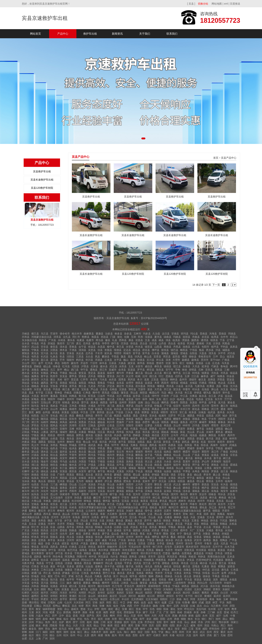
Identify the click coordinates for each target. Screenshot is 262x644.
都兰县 (35, 334)
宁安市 (125, 498)
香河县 (219, 530)
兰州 (45, 635)
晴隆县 (101, 376)
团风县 (54, 425)
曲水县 (121, 573)
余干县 (149, 455)
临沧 (116, 606)
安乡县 (153, 416)
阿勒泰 (234, 599)
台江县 (186, 373)
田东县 (225, 576)
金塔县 (96, 343)
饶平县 (113, 402)
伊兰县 (146, 504)
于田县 (78, 553)
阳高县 (45, 530)
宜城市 (205, 425)
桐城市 (134, 478)
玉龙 (131, 366)
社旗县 (99, 435)
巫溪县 (65, 589)
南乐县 (70, 439)
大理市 (176, 360)
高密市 (111, 452)
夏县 (88, 524)
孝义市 (124, 517)
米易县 (26, 399)
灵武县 (137, 563)
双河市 (147, 547)
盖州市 (123, 514)
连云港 (86, 629)
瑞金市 (45, 461)
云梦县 (149, 425)
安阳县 (51, 442)
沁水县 (108, 527)
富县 (62, 353)
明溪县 (158, 471)
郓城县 (73, 445)
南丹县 (108, 576)
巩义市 (35, 445)
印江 (161, 376)
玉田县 (142, 543)
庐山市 (205, 461)
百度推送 (235, 4)
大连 (188, 635)
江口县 (195, 376)
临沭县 (73, 448)
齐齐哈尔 (150, 622)
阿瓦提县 (103, 557)
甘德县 (175, 334)
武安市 (198, 540)
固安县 (26, 534)
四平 (55, 616)
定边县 (127, 350)
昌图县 (38, 514)
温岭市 (26, 484)
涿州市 (139, 537)
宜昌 (101, 629)
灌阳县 (224, 580)
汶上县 (54, 452)
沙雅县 (142, 557)
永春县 (54, 471)
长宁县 (39, 393)
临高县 (181, 399)
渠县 (150, 389)
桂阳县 (35, 416)
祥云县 (160, 360)
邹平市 (115, 445)
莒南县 (92, 448)
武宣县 (232, 573)
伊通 (24, 511)
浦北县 (89, 580)
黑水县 (170, 386)
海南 (219, 599)
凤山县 (89, 576)
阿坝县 (151, 386)
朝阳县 (216, 511)
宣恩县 (82, 422)
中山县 (142, 517)
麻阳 (38, 412)
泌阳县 (219, 429)
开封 (119, 616)
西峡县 (137, 435)
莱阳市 (205, 452)
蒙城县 (118, 475)
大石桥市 (112, 514)
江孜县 (85, 573)
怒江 (116, 602)
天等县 (168, 573)
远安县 (106, 429)
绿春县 (57, 366)
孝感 (45, 625)
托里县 (150, 550)
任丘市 (54, 534)
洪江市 (215, 409)
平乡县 (113, 540)
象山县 (177, 488)
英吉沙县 (27, 557)
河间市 (35, 534)
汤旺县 (57, 501)
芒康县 (78, 570)
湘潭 (173, 622)
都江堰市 (100, 399)
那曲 (179, 599)
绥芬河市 (146, 498)
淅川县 (108, 435)
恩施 (175, 616)
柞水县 (139, 347)
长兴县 (224, 484)
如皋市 (234, 491)
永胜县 (123, 366)
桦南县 (223, 498)
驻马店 (63, 629)
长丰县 (137, 481)
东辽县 (213, 507)
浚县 (225, 439)
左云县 (207, 527)
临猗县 (150, 524)
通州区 (73, 599)
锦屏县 (205, 373)
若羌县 (26, 560)
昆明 (230, 635)
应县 (53, 527)
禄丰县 (103, 363)
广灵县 (26, 530)
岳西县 (144, 478)
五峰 (72, 429)
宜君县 (157, 357)
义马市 (174, 435)
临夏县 (81, 340)
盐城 (73, 632)
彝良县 (158, 366)
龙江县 (63, 504)
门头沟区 (93, 599)
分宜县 (196, 461)
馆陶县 (224, 540)
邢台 (48, 629)
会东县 (120, 383)
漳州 (52, 632)
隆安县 (144, 583)
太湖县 (172, 478)
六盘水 (39, 616)
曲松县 (168, 566)
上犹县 (158, 461)
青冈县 (26, 498)
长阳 (79, 429)
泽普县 (228, 553)
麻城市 (203, 422)
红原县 (130, 386)
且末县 (231, 557)
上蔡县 (45, 432)
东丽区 (226, 589)
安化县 (54, 416)
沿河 (145, 376)
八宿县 (97, 570)
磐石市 (42, 511)
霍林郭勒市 (154, 586)
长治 (197, 619)
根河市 (92, 586)
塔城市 (178, 550)
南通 (100, 635)
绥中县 (149, 511)
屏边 (57, 363)
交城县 (201, 517)
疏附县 (38, 557)
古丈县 (127, 409)
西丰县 (47, 514)
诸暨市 (196, 484)
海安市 (224, 491)
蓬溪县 (54, 396)
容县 (43, 399)
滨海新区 (168, 589)
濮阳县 (45, 439)
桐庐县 (205, 488)
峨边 (171, 393)
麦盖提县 (199, 553)
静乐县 (214, 520)
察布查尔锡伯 (39, 550)
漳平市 (26, 468)
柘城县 (26, 435)
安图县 (156, 504)
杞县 (203, 442)
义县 (150, 514)
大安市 (231, 504)
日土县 (194, 563)
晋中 (166, 622)
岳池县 (205, 389)
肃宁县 (106, 534)
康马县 (225, 570)
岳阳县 (210, 416)
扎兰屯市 (117, 586)
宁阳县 (219, 448)
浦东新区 (103, 596)
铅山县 (177, 455)
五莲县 (162, 448)
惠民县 (153, 445)
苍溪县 (63, 396)
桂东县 (193, 412)
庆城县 (51, 343)
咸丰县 (73, 422)
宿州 (200, 625)
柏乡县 (169, 540)
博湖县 (183, 557)
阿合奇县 (58, 557)
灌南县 (196, 491)
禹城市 (214, 445)
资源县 (198, 580)
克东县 (220, 501)
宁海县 (168, 488)
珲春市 (193, 504)
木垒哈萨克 (112, 560)
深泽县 (45, 547)
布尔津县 (103, 550)
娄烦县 (63, 530)
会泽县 (122, 370)
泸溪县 (92, 465)
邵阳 (163, 619)
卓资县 (63, 586)
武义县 (177, 484)
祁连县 (105, 337)
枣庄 (94, 619)
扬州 (112, 632)
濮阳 (232, 619)
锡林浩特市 (165, 583)
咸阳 (205, 629)
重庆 (223, 632)
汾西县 (26, 520)
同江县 (194, 498)
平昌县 (57, 389)
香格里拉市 (205, 357)
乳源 (91, 409)
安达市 (203, 494)
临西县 (89, 540)
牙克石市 (129, 586)
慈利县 (89, 416)
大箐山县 (36, 501)
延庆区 (217, 596)
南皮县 (96, 534)
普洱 (31, 609)
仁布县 (235, 570)
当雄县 (140, 573)
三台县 (146, 396)
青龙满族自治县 (108, 543)
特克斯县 (201, 550)
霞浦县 (234, 465)
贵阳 (135, 635)
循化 (120, 337)
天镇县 (35, 530)
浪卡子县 (110, 566)
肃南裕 (200, 343)
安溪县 (63, 471)
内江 (48, 616)
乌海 (123, 606)
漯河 (99, 616)
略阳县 (184, 350)
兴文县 (224, 389)
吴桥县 (87, 534)
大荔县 (203, 353)
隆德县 (78, 563)
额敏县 (160, 550)
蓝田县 (176, 357)
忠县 (102, 589)
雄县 (147, 537)
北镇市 (132, 514)
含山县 (226, 478)
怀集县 (158, 406)
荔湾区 (45, 596)
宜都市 (63, 429)
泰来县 (45, 504)
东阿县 (188, 445)
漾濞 (168, 360)
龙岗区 (120, 593)
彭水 (36, 589)
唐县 (34, 540)
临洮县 (176, 340)
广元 (159, 612)
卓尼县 (205, 337)
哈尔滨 (180, 635)
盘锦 (45, 619)
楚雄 (83, 609)
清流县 (149, 471)
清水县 (63, 347)
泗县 (173, 475)
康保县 (89, 537)
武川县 (204, 586)
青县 (142, 534)
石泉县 (45, 350)
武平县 (45, 468)
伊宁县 (52, 550)
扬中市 (63, 491)
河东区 (63, 593)
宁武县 (224, 520)
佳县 (100, 350)
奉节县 (84, 589)
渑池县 (193, 435)
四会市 (139, 406)
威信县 (149, 366)
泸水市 (26, 360)
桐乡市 (26, 488)
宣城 (73, 619)
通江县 (76, 389)
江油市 (101, 396)
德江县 (153, 376)
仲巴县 (206, 570)
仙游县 (168, 471)
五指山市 (46, 402)
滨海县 (149, 491)
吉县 (76, 520)
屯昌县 (200, 399)
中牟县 (45, 445)
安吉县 (215, 484)
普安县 (111, 376)
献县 (79, 534)
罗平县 (141, 370)
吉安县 (35, 461)
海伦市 (184, 494)
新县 (183, 432)
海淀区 (104, 599)
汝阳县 (141, 442)
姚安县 (132, 363)
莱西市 (63, 455)
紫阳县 (26, 350)
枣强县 (165, 530)
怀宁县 (191, 478)
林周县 (149, 573)
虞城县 (229, 432)
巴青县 (35, 566)
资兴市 (174, 412)
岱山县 (73, 484)
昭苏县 (212, 550)
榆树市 (111, 511)
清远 (207, 625)
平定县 (198, 527)
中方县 (84, 412)
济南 (209, 635)
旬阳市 (205, 347)
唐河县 (89, 435)
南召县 (156, 435)
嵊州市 (186, 484)
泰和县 (199, 458)
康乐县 (71, 340)
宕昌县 (139, 340)
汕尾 (226, 616)
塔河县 (156, 494)
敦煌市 (61, 343)
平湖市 (35, 488)
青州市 (149, 452)
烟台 (52, 635)
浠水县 (231, 422)
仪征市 (92, 491)
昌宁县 (26, 370)
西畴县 (38, 366)
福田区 (149, 593)
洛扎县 (149, 566)
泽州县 (80, 527)
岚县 (160, 517)
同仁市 (76, 337)
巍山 (126, 360)
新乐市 (189, 543)
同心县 (109, 563)
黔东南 (183, 616)
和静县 (202, 557)
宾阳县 (115, 583)
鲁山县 (87, 442)
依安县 (54, 504)
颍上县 (217, 475)
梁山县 (35, 452)
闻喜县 (132, 524)
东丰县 (222, 507)
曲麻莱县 (89, 334)
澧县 (135, 416)
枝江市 (45, 429)
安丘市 (120, 452)
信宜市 (177, 406)
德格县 (35, 386)
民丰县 (69, 553)
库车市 (152, 557)
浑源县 (217, 527)
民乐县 (191, 343)
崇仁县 (26, 458)
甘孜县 (54, 386)
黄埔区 (215, 593)
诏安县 (189, 468)
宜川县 (45, 353)
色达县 (222, 383)
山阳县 (158, 347)
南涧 (133, 360)
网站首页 (35, 34)
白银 (162, 606)
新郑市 (221, 442)
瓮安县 (82, 373)
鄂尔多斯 (224, 622)
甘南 (95, 602)
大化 (43, 576)
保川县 (103, 442)
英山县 (26, 425)
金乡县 (73, 452)
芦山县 (94, 389)
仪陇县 (115, 393)
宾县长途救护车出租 (42, 180)
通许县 (195, 442)
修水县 (73, 465)
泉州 (165, 635)
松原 (99, 612)
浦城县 (132, 468)
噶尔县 (204, 563)
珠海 (107, 635)
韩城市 (127, 353)
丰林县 (47, 501)
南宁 (149, 635)
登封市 (212, 442)
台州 (59, 635)
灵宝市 (165, 435)
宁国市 (26, 475)
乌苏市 (169, 550)
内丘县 (179, 540)
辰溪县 (65, 412)
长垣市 (162, 439)
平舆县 (35, 432)
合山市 (216, 573)
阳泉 (166, 609)
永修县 (63, 465)
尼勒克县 (189, 550)
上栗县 (101, 465)
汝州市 (61, 442)
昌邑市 (101, 452)
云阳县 (94, 589)
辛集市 (208, 543)
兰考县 (176, 442)
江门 (38, 632)
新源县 (221, 550)
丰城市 (82, 458)
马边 (164, 393)
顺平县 (165, 537)
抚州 (126, 622)
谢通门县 (36, 573)
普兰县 (223, 563)
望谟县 (82, 376)
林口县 (156, 498)
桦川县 (213, 498)
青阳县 (80, 475)
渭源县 (186, 340)
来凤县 (63, 422)
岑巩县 (224, 373)
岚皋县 (234, 347)
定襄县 (42, 524)
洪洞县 (110, 520)
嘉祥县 (63, 452)
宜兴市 (137, 494)
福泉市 (111, 373)
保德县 (167, 520)
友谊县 (135, 501)
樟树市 (73, 458)
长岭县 (73, 507)
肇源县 (97, 501)
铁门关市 (158, 547)
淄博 (136, 629)
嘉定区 (113, 596)
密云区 (26, 599)
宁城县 (176, 586)
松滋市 (63, 425)
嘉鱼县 (184, 422)
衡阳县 (139, 419)
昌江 (166, 399)
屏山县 (215, 389)
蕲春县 (222, 422)
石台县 (89, 475)
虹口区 (151, 596)
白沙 (172, 399)
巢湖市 (99, 481)
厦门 (216, 635)
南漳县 (35, 429)
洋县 (218, 350)
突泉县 (192, 583)
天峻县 (26, 334)
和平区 (73, 593)
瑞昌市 (227, 461)
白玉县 (26, 386)
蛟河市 (70, 511)
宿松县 (162, 478)
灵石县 (169, 524)
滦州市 (180, 543)
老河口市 (226, 425)
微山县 (92, 452)
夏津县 (26, 448)
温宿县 (161, 557)
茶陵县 (196, 419)
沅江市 (45, 416)
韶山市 (149, 419)
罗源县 (215, 471)
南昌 (128, 635)
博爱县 (125, 439)
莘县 (196, 445)
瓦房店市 (65, 517)
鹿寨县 (87, 583)
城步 (225, 416)
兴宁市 (101, 406)
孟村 (72, 534)
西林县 (159, 576)
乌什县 (114, 557)
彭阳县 (59, 563)
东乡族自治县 (29, 340)
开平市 (45, 409)
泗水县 (45, 452)
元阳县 (76, 366)
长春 (172, 635)
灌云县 (205, 491)
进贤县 (139, 465)
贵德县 (223, 334)
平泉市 (157, 534)
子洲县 (73, 350)
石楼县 (168, 517)
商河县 (92, 455)
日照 (82, 622)
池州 (218, 619)
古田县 (224, 465)
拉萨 (61, 622)
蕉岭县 (54, 406)
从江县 (158, 373)
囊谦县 (100, 334)
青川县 (82, 396)
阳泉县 (54, 537)
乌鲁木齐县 (28, 563)
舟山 (68, 625)
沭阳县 (234, 488)
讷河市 (201, 501)
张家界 (77, 612)
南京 (195, 632)
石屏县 (94, 366)
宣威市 (113, 370)
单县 (100, 445)
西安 (216, 632)
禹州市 (231, 435)
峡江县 (227, 458)
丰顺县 (82, 406)
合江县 (212, 396)
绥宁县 (26, 419)
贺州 (180, 609)
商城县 (174, 432)
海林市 (135, 498)
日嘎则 (51, 602)
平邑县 (101, 448)
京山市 (177, 425)
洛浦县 (97, 553)
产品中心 (63, 34)
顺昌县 (142, 468)
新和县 (132, 540)
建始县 (101, 422)
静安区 (170, 596)
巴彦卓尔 (146, 606)
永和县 (42, 520)
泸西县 (85, 366)
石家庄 (157, 635)
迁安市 (123, 543)
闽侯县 (234, 471)
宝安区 (130, 593)
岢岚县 (186, 520)
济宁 (224, 629)
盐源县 (149, 383)
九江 (186, 625)
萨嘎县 (166, 570)
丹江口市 (116, 429)
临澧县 (127, 416)
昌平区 (63, 599)
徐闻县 (234, 406)
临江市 (112, 507)
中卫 (123, 602)
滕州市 (26, 455)
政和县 (104, 468)
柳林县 (178, 517)
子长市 (99, 353)
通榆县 (35, 507)
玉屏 (187, 376)
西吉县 (88, 563)
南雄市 (73, 409)
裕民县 (141, 550)
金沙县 (26, 379)
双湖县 (232, 563)
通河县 (101, 504)
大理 (161, 616)
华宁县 (84, 370)
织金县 (231, 376)
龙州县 (187, 573)
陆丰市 (26, 406)
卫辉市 (153, 439)
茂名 (106, 616)
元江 (53, 370)
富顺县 (35, 399)
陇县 (123, 357)
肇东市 (193, 494)
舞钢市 (70, 442)
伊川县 (113, 442)
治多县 (109, 334)
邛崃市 (61, 399)
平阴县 (101, 455)
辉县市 (144, 439)
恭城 (171, 580)
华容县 (200, 416)
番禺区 (205, 593)
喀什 (169, 606)
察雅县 (106, 570)
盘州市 (183, 379)
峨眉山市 (154, 393)
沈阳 (147, 632)
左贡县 (88, 570)
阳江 (214, 622)
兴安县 (26, 583)
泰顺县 (101, 488)
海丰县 (45, 406)
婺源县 (120, 455)
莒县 (154, 448)
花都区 (196, 593)
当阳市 (54, 429)
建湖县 (120, 491)
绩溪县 (45, 475)
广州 (45, 639)
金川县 (189, 386)
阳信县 (144, 445)
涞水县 (61, 540)
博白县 (45, 580)
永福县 (233, 580)
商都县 (45, 586)
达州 (170, 619)
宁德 (103, 625)
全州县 (35, 583)
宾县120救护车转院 (42, 188)
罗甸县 (54, 373)
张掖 (102, 606)
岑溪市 (137, 580)
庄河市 (55, 517)
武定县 (113, 366)
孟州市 (89, 439)
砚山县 (47, 366)
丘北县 (216, 363)
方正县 (137, 504)
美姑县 (26, 383)
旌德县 (35, 475)
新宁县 (233, 416)
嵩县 (149, 442)
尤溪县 (120, 471)
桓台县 (54, 455)
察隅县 (222, 566)
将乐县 (111, 471)
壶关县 (153, 527)
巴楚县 (166, 553)
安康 (124, 609)
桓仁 (192, 514)
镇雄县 (168, 366)
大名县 (56, 543)
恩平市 (26, 409)
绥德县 (118, 350)
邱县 (34, 543)
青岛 (154, 632)
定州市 (130, 537)
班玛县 (185, 334)
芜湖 (198, 629)
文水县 (211, 517)
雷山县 (149, 373)
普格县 (101, 383)
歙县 (126, 478)
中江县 (184, 396)
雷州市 (215, 406)
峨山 (67, 370)
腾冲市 (234, 366)
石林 (201, 370)
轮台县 (45, 560)
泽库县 (57, 337)
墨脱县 (26, 570)
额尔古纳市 (104, 586)
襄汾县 (120, 520)
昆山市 (54, 494)
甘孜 (178, 602)
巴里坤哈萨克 (204, 560)
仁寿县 (87, 393)
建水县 (104, 366)
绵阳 (122, 629)
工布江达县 (47, 570)
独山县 (73, 373)
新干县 (217, 458)
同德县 (232, 334)
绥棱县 (212, 494)
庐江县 (108, 481)
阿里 (193, 599)
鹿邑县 (73, 432)
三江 (62, 583)
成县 (154, 340)
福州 (202, 635)
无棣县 (134, 445)
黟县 (110, 478)
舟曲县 (196, 337)
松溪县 (113, 468)
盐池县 (118, 563)
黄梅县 (212, 422)
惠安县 (73, 471)
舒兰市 (51, 511)
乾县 (62, 357)
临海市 (229, 481)
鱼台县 (82, 452)
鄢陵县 (35, 439)
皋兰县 (120, 347)
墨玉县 (116, 553)
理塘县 (212, 383)
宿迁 (117, 625)
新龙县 (45, 386)
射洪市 (45, 396)
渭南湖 (53, 625)
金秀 (224, 573)
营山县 (134, 393)
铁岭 (180, 612)
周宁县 (196, 465)
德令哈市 (65, 334)
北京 (31, 639)
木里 (157, 383)
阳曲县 (73, 530)
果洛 (212, 599)
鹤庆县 (80, 360)
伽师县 (176, 553)
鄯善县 (229, 560)
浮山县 (84, 520)
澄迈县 (190, 399)
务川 (140, 379)
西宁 (75, 622)
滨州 (31, 622)
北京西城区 (137, 599)
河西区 (54, 593)
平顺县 (172, 527)
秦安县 (54, 347)
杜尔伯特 (77, 501)
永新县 (161, 458)
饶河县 (116, 501)
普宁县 (85, 402)
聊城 (59, 619)
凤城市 (168, 514)
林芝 (215, 602)
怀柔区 (45, 599)
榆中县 (111, 347)
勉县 (202, 350)
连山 (147, 402)
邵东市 (73, 419)
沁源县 (118, 527)
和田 (109, 602)
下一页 (216, 285)
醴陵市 (177, 419)
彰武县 (94, 514)
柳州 (143, 629)
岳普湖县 (187, 553)
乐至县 (38, 389)
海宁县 (45, 488)
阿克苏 (47, 606)
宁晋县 (150, 540)
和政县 (43, 340)
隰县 (50, 520)
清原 (206, 514)
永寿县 (196, 471)
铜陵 (183, 619)
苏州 (209, 632)
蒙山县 (146, 580)
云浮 (220, 609)
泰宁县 (101, 471)
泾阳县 (70, 357)
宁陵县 (35, 435)
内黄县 (26, 442)
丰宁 (179, 534)
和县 (218, 478)
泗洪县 (215, 488)
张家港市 (65, 494)
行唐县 (73, 547)
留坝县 (165, 350)
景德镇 (118, 622)
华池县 (35, 343)
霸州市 (184, 530)
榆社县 (26, 527)
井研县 (198, 393)
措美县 (158, 566)
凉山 (67, 609)
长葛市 (222, 435)
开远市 (84, 363)
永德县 (200, 363)
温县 (107, 439)
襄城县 (26, 439)
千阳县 (115, 357)
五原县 (82, 586)
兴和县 (35, 586)
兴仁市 (120, 376)
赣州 (59, 632)
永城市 (210, 432)
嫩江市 (97, 498)
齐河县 (45, 448)
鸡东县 (192, 501)
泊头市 (63, 534)
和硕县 (192, 557)
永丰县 (208, 458)
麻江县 (139, 373)
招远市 (196, 452)
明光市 (45, 478)
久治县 (156, 334)
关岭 (60, 379)
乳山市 (172, 448)
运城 (31, 625)
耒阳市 (92, 419)
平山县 (234, 543)
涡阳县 (127, 475)
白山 (206, 606)
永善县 (186, 366)
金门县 (35, 471)
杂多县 (128, 334)
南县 (72, 416)
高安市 (63, 458)
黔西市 (35, 379)
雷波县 (231, 379)
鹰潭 (234, 609)
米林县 (35, 570)
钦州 (227, 609)
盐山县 (115, 534)
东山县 (180, 468)
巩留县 (231, 550)
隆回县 (45, 419)
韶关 (100, 619)
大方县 (45, 379)
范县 (62, 439)
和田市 (135, 553)
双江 (182, 363)
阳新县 (172, 429)
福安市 (177, 465)
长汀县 (63, 468)
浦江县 (168, 484)
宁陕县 (35, 350)
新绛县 (113, 524)
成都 (24, 635)
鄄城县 (63, 445)
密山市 (173, 501)
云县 (208, 363)
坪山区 (92, 593)
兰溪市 (149, 484)
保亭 (145, 399)
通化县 (203, 507)
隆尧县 (160, 540)
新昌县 (205, 484)
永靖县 (62, 340)
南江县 (66, 389)
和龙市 (174, 504)
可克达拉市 (135, 547)
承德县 (216, 534)
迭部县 (186, 337)
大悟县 (158, 425)
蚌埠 (71, 629)
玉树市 (137, 334)
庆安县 (231, 494)
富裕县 (26, 504)
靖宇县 (144, 507)
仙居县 (35, 484)
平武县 (111, 396)
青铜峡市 (98, 563)
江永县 (129, 412)
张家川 (26, 347)
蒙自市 (75, 363)
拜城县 (124, 557)
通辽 (118, 609)
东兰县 (79, 576)
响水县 (158, 491)
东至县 (99, 475)
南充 (89, 625)
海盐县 (54, 488)
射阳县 (130, 491)
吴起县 (80, 353)
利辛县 (108, 475)
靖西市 (143, 576)
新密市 (231, 442)
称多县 (118, 334)
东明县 (54, 445)
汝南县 (210, 429)
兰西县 (35, 498)
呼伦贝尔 (189, 609)
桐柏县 (70, 435)
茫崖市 (54, 334)
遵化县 (132, 543)
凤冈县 (132, 379)
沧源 (168, 363)
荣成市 (181, 448)
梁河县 (54, 360)
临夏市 (90, 340)
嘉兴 (114, 635)
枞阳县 (200, 478)
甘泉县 (70, 353)
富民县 (219, 370)
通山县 (156, 422)
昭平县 (133, 576)
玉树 (226, 599)
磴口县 (73, 586)
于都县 (92, 461)
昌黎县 (94, 543)
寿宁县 (205, 465)
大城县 (210, 530)
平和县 (161, 468)
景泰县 (73, 347)
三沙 (172, 599)
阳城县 (99, 527)
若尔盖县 (140, 386)
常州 (121, 635)
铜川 (157, 602)
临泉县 (35, 478)
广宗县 (122, 540)
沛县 (122, 494)
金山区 (92, 596)
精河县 (76, 560)
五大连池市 (57, 498)
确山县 (229, 429)
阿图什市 (82, 557)
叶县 (95, 442)
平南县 (80, 580)
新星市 (101, 547)
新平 (60, 370)
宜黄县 (224, 455)
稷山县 (122, 524)
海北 (186, 599)
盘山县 (66, 514)
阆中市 (96, 393)
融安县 (77, 583)
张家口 (235, 622)
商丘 (108, 629)
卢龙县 (84, 543)
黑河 (88, 606)
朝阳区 (164, 599)
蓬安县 (125, 393)
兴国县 (82, 461)
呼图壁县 (161, 560)
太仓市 (45, 494)
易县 (190, 537)
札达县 (213, 563)
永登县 (130, 347)
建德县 (186, 488)
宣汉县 (177, 389)
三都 (227, 370)
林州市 (233, 439)
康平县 (105, 517)
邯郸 (24, 632)
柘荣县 (186, 465)
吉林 (107, 619)
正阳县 (26, 432)
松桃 (138, 376)
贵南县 (204, 334)
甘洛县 (35, 383)
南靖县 (170, 468)
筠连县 (234, 389)
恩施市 (120, 422)
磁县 (41, 543)
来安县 (92, 478)
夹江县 (188, 393)
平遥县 (188, 524)
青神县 (58, 393)
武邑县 (156, 530)
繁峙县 (233, 520)
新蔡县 (191, 429)
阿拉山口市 (88, 560)
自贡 (219, 612)
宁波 (161, 632)
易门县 (75, 370)
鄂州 (147, 616)
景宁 (154, 481)
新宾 (213, 514)
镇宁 (67, 379)
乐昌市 (82, 409)
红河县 (49, 363)
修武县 (134, 439)
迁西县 (151, 543)
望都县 (207, 537)
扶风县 (138, 357)
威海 (193, 625)
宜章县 (26, 416)
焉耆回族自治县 (216, 557)
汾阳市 (114, 517)
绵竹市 (156, 396)
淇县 (218, 439)
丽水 (38, 625)
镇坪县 (215, 347)
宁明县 (197, 573)
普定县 (75, 379)
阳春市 (174, 402)
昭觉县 (73, 383)
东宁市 (106, 498)
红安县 (45, 425)
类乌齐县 (127, 570)
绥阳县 (164, 379)
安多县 (70, 566)
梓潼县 (127, 396)
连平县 (212, 402)
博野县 (156, 537)
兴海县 (213, 334)
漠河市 (174, 494)
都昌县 (45, 465)
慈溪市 (149, 488)
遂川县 (189, 458)
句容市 (54, 491)
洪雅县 (77, 393)
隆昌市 (217, 393)
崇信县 (134, 343)
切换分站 (203, 4)
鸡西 (130, 606)
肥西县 (118, 481)
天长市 (54, 478)
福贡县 (231, 357)
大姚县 (122, 363)
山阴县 (61, 527)
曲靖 (194, 622)
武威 (201, 602)
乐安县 (234, 455)
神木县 (63, 350)
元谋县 (113, 363)
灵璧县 (181, 475)
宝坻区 (179, 589)
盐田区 (111, 593)
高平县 (70, 527)
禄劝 (184, 370)
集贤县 (144, 501)
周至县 (167, 357)
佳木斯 (212, 609)
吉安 (24, 622)
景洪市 (205, 360)
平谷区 (35, 599)
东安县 (155, 412)
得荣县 (174, 383)
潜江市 (35, 422)
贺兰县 (147, 563)
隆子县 (130, 566)
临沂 (31, 635)
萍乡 (138, 612)
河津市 (51, 524)
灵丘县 (226, 527)
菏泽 (144, 625)
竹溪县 (134, 429)
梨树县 (33, 511)
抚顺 (96, 622)
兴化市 (45, 491)
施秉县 (35, 376)
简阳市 (51, 399)
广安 (166, 612)
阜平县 (51, 540)
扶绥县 (206, 573)
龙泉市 (146, 481)
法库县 (95, 517)
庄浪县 (125, 343)
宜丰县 (111, 458)
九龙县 (92, 386)
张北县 (99, 537)
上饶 (150, 629)
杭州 (230, 632)
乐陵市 (224, 445)
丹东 (201, 622)
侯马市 (229, 517)
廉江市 (224, 406)
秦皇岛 (33, 629)
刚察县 (86, 337)
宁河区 (157, 589)
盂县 (190, 527)
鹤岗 (136, 602)
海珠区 (26, 596)
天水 (152, 612)
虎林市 (182, 501)
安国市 (120, 537)
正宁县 (231, 340)
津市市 (99, 416)
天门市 (26, 422)
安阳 (159, 622)
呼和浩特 (214, 629)
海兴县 (125, 534)
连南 (140, 402)
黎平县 (177, 373)
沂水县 (127, 448)
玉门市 (70, 343)
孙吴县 (78, 498)
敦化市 (203, 504)
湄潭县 (122, 379)
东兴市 (108, 580)
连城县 (35, 468)
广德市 (61, 475)
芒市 (62, 360)
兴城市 (130, 511)
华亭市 (106, 343)
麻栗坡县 (27, 366)
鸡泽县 (26, 543)
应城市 (139, 425)
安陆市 (130, 425)
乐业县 (178, 576)
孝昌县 (168, 425)
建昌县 (139, 511)
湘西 (106, 612)
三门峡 (211, 612)
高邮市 (82, 491)
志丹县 (89, 353)
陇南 (155, 606)
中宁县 (50, 563)
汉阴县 (54, 350)
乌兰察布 (216, 606)
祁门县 (101, 478)
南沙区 (186, 593)
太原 (87, 635)
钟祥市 (186, 425)
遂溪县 (210, 478)
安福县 (170, 458)
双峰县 (205, 409)
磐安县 (158, 484)
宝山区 (123, 596)
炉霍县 (63, 386)
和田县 (125, 553)
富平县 (137, 353)
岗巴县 (156, 570)
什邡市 (165, 396)
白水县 (156, 353)
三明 (103, 622)
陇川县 (35, 360)
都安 (50, 576)
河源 (82, 616)
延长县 (108, 353)
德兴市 (111, 455)
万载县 (130, 458)
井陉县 (92, 547)
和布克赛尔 (129, 550)
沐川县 (179, 393)
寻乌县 (63, 461)
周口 (223, 625)
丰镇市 (228, 583)
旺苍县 (92, 396)
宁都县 (101, 461)
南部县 (144, 393)
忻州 (140, 616)
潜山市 (181, 478)
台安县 (45, 517)
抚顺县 (221, 514)
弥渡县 (141, 360)
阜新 (103, 514)
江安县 (49, 393)
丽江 (131, 609)
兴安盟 (184, 606)
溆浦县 (56, 412)
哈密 (81, 606)
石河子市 (218, 547)
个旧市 (94, 363)
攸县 (204, 419)
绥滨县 (154, 501)
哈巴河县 (72, 550)
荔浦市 (179, 580)
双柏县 (150, 363)
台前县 (54, 439)
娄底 (75, 616)
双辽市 (232, 507)
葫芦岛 (90, 616)
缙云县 (200, 481)
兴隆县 (207, 534)
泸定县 (111, 386)
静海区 (148, 589)
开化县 (101, 484)
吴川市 (205, 406)
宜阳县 (132, 442)
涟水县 (186, 491)
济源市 (181, 429)
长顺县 (45, 373)
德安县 (54, 465)
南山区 (139, 593)
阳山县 (156, 402)
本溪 (199, 514)
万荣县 (141, 524)
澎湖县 (26, 465)
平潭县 (186, 471)
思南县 (169, 376)
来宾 (38, 612)
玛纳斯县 (149, 560)
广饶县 (224, 452)
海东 (109, 606)
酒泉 (85, 612)
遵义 (170, 629)
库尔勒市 (55, 560)
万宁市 (228, 399)
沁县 (126, 527)
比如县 (89, 566)
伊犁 (97, 609)
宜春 (138, 625)
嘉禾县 (221, 412)
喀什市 (47, 557)
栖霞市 (186, 452)
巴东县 (92, 422)
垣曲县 (96, 524)
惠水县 (26, 373)
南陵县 (89, 481)
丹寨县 (130, 373)
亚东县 (197, 570)
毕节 (145, 609)
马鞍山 (215, 625)
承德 (176, 619)
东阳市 (130, 484)
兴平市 (222, 353)
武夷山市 (84, 468)
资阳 (60, 609)
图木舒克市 (192, 547)
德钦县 (193, 357)
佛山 (168, 632)
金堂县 (130, 399)
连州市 (123, 402)
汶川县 (234, 386)
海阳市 (177, 452)
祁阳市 (164, 412)
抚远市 (175, 498)
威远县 (26, 396)
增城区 (168, 593)
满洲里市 (141, 586)
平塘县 (63, 373)
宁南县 (111, 383)
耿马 (175, 363)
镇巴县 (174, 350)
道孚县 (73, 386)
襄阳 (165, 625)
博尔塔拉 (34, 602)
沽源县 (80, 537)
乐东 (159, 399)
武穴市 (193, 422)
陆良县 (160, 370)
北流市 (26, 580)
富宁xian (215, 360)
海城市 (231, 514)
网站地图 (217, 4)
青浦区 (73, 596)
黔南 (191, 616)
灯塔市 (76, 514)
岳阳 (158, 625)
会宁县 (82, 347)
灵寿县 (63, 547)
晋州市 (199, 543)
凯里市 (54, 376)
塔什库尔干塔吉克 (151, 553)
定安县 (209, 399)
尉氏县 (186, 442)
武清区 (188, 589)
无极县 (26, 547)
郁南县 (66, 402)
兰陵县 (118, 448)
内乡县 (118, 435)
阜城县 (101, 530)
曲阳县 (181, 537)
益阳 (198, 616)
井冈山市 (150, 458)
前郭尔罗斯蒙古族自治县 (93, 507)
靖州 (230, 409)
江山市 (82, 484)
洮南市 (26, 507)
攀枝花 (66, 606)
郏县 (79, 442)
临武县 (212, 412)
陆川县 (54, 580)
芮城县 (70, 524)
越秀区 (35, 596)
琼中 (138, 399)
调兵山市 (27, 514)
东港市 (177, 514)
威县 (104, 540)
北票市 (168, 511)
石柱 (57, 589)
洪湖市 (73, 425)
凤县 (98, 357)
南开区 (45, 593)
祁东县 (101, 419)
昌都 (24, 602)
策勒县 (88, 553)
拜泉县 (211, 501)
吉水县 (26, 461)
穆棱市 (116, 498)
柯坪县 (93, 557)
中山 (80, 635)
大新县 (178, 573)
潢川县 (156, 432)
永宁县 (156, 563)
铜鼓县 (92, 458)
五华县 (73, 406)
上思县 (118, 580)
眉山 (225, 619)
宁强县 (193, 350)
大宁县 (58, 520)
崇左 (24, 609)
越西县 (45, 383)
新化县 (196, 409)
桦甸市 (61, 511)
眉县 (130, 357)
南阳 (78, 629)
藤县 (154, 580)
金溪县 (215, 455)
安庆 (151, 625)
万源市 (142, 389)
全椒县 (82, 478)
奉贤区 (63, 596)
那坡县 (197, 576)
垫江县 (110, 589)
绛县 (104, 524)
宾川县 (150, 360)
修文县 (202, 379)
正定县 (82, 547)
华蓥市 (186, 389)
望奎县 (45, 498)
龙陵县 (35, 370)
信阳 (172, 625)
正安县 (155, 379)
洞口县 (35, 419)
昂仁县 (47, 573)
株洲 (110, 625)
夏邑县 (219, 432)
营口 (121, 619)
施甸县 (45, 370)
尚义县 (70, 537)
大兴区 (54, 599)
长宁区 (180, 596)
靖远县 (92, 347)
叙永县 (203, 396)
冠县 (180, 445)
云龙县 (108, 360)
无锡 (223, 635)
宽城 (172, 534)
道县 (137, 412)
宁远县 (120, 412)
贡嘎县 (196, 566)
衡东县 (111, 419)
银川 (163, 629)
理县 (226, 386)
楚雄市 (160, 363)
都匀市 (120, 373)
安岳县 (47, 389)
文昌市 (26, 402)
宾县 (128, 504)
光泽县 (123, 468)
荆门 (211, 619)
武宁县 (82, 465)
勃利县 (166, 498)
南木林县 (96, 573)
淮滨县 (146, 432)
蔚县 (62, 537)
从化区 (177, 593)
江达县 (147, 570)
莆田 (129, 629)
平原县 (35, 448)
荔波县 (101, 373)
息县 (138, 432)
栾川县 (157, 442)
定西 (176, 606)
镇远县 (234, 373)
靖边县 (137, 350)
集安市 (163, 507)
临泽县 (181, 343)
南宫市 (80, 540)
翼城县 (129, 520)
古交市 (54, 530)
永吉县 (80, 511)
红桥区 (26, 593)
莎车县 (219, 553)
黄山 (126, 616)
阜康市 (172, 560)
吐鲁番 (186, 602)
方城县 (146, 435)
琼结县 (177, 566)
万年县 (130, 455)
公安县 (111, 425)
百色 (152, 609)
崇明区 (54, 596)
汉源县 (123, 389)
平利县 (224, 347)
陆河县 (35, 406)
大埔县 (92, 406)
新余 (24, 616)
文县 (147, 340)
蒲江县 (111, 399)
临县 (186, 517)
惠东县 (120, 406)
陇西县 (195, 340)
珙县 (24, 393)
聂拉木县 (176, 570)
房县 (126, 429)
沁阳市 (99, 439)
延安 (110, 622)
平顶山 (39, 622)
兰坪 (215, 357)
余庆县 (113, 379)
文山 (90, 609)
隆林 (151, 576)
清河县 (62, 550)
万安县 (180, 458)
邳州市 (94, 494)
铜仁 (204, 619)
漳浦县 (199, 468)
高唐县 (172, 445)
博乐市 (100, 560)
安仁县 (183, 412)
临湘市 (162, 416)
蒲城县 (165, 353)
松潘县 (211, 386)
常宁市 (82, 419)
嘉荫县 (66, 501)
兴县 (193, 517)
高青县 (45, 455)
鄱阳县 (139, 455)
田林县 (169, 576)
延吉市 (222, 504)
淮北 (55, 622)
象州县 (26, 576)
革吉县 (185, 563)
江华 (92, 412)
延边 (68, 616)
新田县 (101, 412)
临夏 (164, 602)
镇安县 (149, 347)
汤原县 (204, 498)
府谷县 (146, 350)
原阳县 (191, 439)
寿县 (34, 481)
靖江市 (35, 491)
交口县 (133, 517)
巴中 (136, 606)
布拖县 (92, 383)
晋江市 (227, 468)
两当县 (100, 340)
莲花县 (111, 465)
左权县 (233, 524)
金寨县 (146, 475)
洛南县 (186, 347)
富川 (116, 576)
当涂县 (26, 481)
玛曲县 (177, 337)
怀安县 (45, 537)
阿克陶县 (70, 557)
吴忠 (74, 606)
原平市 (148, 520)
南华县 (141, 363)
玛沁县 (194, 334)
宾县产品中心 (229, 158)
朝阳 (159, 609)
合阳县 (193, 353)
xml (226, 4)
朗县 (214, 566)
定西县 (42, 540)
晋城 (226, 612)
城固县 (226, 350)
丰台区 (125, 599)
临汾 (66, 619)
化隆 (127, 337)
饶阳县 (137, 530)
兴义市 (130, 376)
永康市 (120, 484)
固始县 (165, 432)
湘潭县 (168, 419)
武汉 (202, 632)
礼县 (115, 340)
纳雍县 (221, 376)
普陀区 (161, 596)
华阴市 (118, 353)
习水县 (103, 379)
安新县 (198, 537)
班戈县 (45, 566)
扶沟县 (130, 432)
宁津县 (63, 448)
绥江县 (177, 366)
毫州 (89, 622)
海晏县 (95, 337)
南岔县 (26, 501)
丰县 (128, 494)
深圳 (52, 639)
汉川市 (120, 425)
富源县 (132, 370)
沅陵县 (75, 412)
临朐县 (168, 452)
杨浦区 (142, 596)
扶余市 (54, 507)
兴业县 (35, 580)
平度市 (73, 455)
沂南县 (146, 448)
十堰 (233, 616)
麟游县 (106, 357)
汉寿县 (144, 416)
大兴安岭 (79, 602)
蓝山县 (110, 412)
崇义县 (149, 461)
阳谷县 (205, 445)
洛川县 (54, 353)
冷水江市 (185, 409)
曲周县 (207, 540)
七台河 (68, 602)
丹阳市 (73, 491)
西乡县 (210, 350)
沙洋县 (196, 425)
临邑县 (54, 448)
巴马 (57, 576)
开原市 (226, 511)
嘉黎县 (99, 566)
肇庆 (24, 629)
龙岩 (149, 619)
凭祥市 (159, 573)
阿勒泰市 (115, 550)
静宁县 (115, 343)
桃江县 (63, 416)
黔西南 (67, 612)
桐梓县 (174, 379)
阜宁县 (139, 491)
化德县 (54, 586)
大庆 (75, 625)
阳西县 (184, 402)
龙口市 (215, 452)
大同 (154, 616)
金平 (41, 363)
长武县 (45, 357)
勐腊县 (186, 360)
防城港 (188, 612)
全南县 (111, 461)
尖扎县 (67, 337)
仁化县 (108, 409)
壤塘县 (161, 386)
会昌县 (73, 461)
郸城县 (92, 432)
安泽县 (94, 520)
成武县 (92, 445)
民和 (140, 337)
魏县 (215, 540)
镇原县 (214, 340)
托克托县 (27, 589)
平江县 (181, 416)
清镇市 (193, 379)
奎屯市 (50, 553)
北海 (140, 622)
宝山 (59, 612)
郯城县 (137, 448)
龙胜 (215, 580)
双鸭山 (57, 606)
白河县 (196, 347)
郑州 (182, 632)
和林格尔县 (228, 586)
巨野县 (82, 445)
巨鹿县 (141, 540)
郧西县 (153, 429)
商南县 (168, 347)
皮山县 (106, 553)
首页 (216, 158)
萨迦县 (66, 573)
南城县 (54, 458)
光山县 (191, 432)
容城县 (226, 537)
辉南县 (194, 507)
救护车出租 (90, 34)
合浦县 (127, 580)
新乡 (179, 625)
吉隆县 (187, 570)
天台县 (45, 484)
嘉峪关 (75, 609)
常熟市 (76, 494)
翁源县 (99, 409)
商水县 (111, 432)
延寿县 (92, 504)
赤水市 (94, 379)
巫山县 (75, 589)
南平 (142, 619)
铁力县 (232, 498)
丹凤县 (177, 347)
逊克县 (88, 498)
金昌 (143, 602)
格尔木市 (77, 334)
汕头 (119, 632)
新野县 (80, 435)
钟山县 (124, 576)
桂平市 (70, 580)
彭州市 (89, 399)
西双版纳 (129, 612)
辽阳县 (85, 514)
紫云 (53, 379)
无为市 (80, 481)
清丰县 (80, 439)
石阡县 (179, 376)
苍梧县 (162, 580)
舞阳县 (212, 435)
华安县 (151, 468)
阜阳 (184, 629)
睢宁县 (113, 494)
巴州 (225, 606)
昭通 (52, 612)
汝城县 (202, 412)
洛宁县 (122, 442)
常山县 (111, 484)
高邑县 (54, 547)
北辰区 (198, 589)
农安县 (120, 511)
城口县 (129, 589)
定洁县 (216, 570)
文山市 (26, 363)
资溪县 (205, 455)
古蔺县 (193, 396)
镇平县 (127, 435)
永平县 (118, 360)
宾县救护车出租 (42, 171)
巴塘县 (203, 383)
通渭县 (205, 340)
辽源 (171, 602)
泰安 (124, 625)
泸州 (207, 622)
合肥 (24, 639)
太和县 (26, 478)
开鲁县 (166, 586)
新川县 (210, 439)
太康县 (82, 432)
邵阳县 (54, 419)
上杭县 (54, 468)
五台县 (33, 524)
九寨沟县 (200, 386)
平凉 (222, 602)
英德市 (132, 402)
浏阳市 (222, 419)
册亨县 (73, 376)
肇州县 (106, 501)
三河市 (174, 530)
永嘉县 (139, 488)
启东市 (26, 494)
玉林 (24, 619)
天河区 (234, 593)
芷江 (24, 412)
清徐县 (82, 530)
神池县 (205, 520)
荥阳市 (26, 445)
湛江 (115, 629)
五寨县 (195, 520)
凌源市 (158, 511)
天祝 (209, 343)
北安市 (69, 498)
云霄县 (208, 468)
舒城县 (156, 475)
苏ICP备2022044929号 (154, 318)
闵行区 (132, 596)
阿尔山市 (202, 583)
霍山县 (137, 475)
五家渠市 (179, 547)
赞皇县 (35, 547)
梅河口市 (174, 507)
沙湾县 (26, 550)
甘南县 (35, 504)
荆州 (230, 625)
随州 (173, 612)
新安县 (167, 442)
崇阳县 (165, 422)
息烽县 (212, 379)
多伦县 (153, 583)
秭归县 (87, 429)
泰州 (231, 629)
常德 (61, 625)
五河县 (61, 481)
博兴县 (125, 445)
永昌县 (101, 347)
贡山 (222, 357)
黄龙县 (35, 353)
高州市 (196, 406)
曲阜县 (26, 452)
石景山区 (115, 599)
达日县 (166, 334)
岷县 (161, 340)
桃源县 (118, 416)
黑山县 (158, 514)
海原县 (40, 563)
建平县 (207, 511)
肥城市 (191, 448)
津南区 (207, 589)
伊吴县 (190, 560)
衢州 (68, 622)
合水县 (26, 343)
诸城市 (139, 452)
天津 (188, 632)
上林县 (125, 583)
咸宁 (219, 616)
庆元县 (162, 481)
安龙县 (63, 376)
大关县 (196, 366)
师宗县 (150, 370)
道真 (147, 379)
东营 (114, 619)
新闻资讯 (117, 34)
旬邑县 (35, 357)
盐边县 (229, 396)
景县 (110, 530)
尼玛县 (26, 566)
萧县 (190, 475)
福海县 (83, 550)
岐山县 (148, 357)
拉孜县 (57, 573)
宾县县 (231, 419)
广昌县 (196, 455)
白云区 (224, 593)
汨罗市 (172, 416)
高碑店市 (110, 537)
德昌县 (139, 383)
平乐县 (188, 580)
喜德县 (63, 383)
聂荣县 (80, 566)
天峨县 (98, 576)
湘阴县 (191, 416)
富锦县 (185, 498)
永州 (205, 616)
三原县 (80, 357)
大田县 (130, 471)
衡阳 (156, 629)
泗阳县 (224, 488)
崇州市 (70, 399)
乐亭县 (161, 543)
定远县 (73, 478)
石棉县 (113, 389)
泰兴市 (26, 491)
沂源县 (35, 455)
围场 (166, 534)
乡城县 (193, 383)
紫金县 (231, 402)
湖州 (66, 632)
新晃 (31, 412)
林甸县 (88, 501)
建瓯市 (73, 468)
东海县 (215, 491)
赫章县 (205, 376)
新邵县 (63, 419)
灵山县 (99, 580)
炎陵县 (186, 419)
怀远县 (70, 481)
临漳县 (75, 543)
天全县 (104, 389)
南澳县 (63, 409)
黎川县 (45, 458)
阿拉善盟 (27, 606)
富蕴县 (93, 550)
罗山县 (200, 432)
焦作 (48, 622)
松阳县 (181, 481)
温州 (195, 635)
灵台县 (144, 343)
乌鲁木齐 (96, 632)
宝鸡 (133, 622)
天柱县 (215, 373)
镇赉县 (45, 507)
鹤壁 (112, 612)
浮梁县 (130, 465)
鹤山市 (35, 409)
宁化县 (139, 471)
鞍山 (96, 625)
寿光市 (130, 452)
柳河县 (184, 507)
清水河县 (215, 586)
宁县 (222, 340)
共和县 (26, 337)
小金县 (180, 386)
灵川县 (45, 583)
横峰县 (168, 455)
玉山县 (186, 455)
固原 (208, 602)
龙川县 (222, 402)
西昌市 (165, 383)
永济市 (61, 524)
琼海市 (35, 402)
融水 (69, 583)
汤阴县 (42, 442)
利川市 (111, 422)
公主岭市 (91, 511)
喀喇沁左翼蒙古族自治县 (187, 511)
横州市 (106, 583)
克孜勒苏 (202, 599)
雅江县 (82, 386)
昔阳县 (214, 524)
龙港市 (73, 488)
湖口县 (35, 465)
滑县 (34, 442)
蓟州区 (138, 589)
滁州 (55, 629)
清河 (98, 540)
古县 (102, 520)
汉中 (61, 616)
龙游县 (92, 484)
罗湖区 (158, 593)
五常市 (73, 504)
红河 (168, 616)
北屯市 (168, 547)
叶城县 (209, 553)
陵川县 (89, 527)
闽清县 (205, 471)
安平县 (127, 530)
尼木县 (130, 573)
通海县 (94, 370)
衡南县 (130, 419)
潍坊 (38, 635)
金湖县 (168, 491)
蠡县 (173, 537)
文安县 (200, 530)
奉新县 (139, 458)
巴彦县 (120, 504)
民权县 (51, 435)
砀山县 (198, 475)
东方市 (219, 399)
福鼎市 (168, 465)
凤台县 (42, 481)
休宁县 (118, 478)
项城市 (63, 432)
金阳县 (82, 383)
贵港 (138, 609)
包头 (87, 619)
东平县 (210, 448)
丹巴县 (101, 386)
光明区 (82, 593)
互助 (134, 337)
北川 (119, 396)
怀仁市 (35, 527)
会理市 (130, 383)
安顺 (31, 616)
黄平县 (45, 376)
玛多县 (147, 334)
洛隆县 (69, 570)
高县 (31, 393)
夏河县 (158, 337)
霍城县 (26, 553)
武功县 (231, 353)
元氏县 (224, 543)
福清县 (177, 471)
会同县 (46, 412)
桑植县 (80, 416)
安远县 (139, 461)
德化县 (45, 471)
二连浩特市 (180, 583)
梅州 (52, 619)
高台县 (172, 343)
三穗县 (26, 376)
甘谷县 (45, 347)
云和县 (172, 481)
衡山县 (120, 419)
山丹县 (162, 343)
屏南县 (215, 465)
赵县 (216, 543)
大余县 (168, 461)
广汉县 (174, 396)
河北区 (35, 593)
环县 (43, 343)
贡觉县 (137, 570)
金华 (142, 635)
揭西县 (104, 402)
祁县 (196, 524)
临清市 (162, 445)
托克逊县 (218, 560)
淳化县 (26, 357)
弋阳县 (158, 455)
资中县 (226, 393)
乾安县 (63, 507)
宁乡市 (212, 419)
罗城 (71, 576)
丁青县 (116, 570)
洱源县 (99, 360)
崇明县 (193, 370)
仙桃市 (45, 422)
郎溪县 (70, 475)
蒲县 (34, 520)
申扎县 (61, 566)
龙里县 (35, 373)
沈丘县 (101, 432)
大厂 (192, 530)
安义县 (149, 465)
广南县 (226, 360)
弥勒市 (65, 363)
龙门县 (111, 406)
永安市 (82, 471)
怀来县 (35, 537)
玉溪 (31, 612)
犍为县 (207, 393)
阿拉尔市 (206, 547)
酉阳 (43, 589)
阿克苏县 (172, 557)
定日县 (76, 573)
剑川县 (89, 360)
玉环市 (219, 481)
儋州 (194, 602)
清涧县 (82, 350)
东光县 (134, 534)
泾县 (53, 475)
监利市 (101, 425)
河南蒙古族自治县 (41, 337)
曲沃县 (138, 520)
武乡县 (134, 527)
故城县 (118, 530)
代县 (24, 524)
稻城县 (184, 383)
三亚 (191, 629)
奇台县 (138, 560)
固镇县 (51, 481)
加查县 (139, 566)
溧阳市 (85, 494)
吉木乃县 (230, 547)
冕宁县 (54, 383)
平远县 (63, 406)
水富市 (139, 366)
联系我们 (172, 34)
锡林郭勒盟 (49, 609)
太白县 (89, 357)
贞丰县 (92, 376)
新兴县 (76, 402)
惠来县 (94, 402)
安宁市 (169, 370)
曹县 (107, 445)
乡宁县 (68, 520)
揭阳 (45, 632)
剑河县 (196, 373)
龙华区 (101, 593)
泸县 (221, 396)
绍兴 (66, 635)
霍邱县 (165, 475)
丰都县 (120, 589)
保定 (140, 632)
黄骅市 (45, 534)
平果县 (216, 576)
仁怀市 (84, 379)
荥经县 (132, 389)
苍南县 (120, 488)
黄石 (128, 619)
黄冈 (131, 625)
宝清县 (125, 501)
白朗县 (26, 573)
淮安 (177, 629)
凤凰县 (156, 409)
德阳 (156, 619)
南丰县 (35, 458)
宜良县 (209, 370)
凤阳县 (63, 478)
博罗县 (130, 406)
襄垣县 (181, 527)
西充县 (106, 393)
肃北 (79, 343)
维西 (184, 357)
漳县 (168, 340)
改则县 (175, 563)
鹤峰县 (54, 422)
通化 (173, 609)
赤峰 (203, 612)
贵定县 (92, 373)
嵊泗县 (63, 484)
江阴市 (146, 494)
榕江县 (168, 373)
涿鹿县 (26, 537)
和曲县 (176, 520)
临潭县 (215, 337)
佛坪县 (156, 350)
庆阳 (232, 606)
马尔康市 (27, 389)
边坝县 (59, 570)
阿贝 (88, 602)
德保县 (207, 576)
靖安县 (101, 458)
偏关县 (157, 520)
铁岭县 (57, 514)
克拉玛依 (201, 609)
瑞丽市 (70, 360)
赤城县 (225, 534)
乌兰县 (45, 334)
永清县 (229, 530)
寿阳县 (205, 524)
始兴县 (118, 409)
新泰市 (200, 448)
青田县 (210, 481)
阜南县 (226, 475)
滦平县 (197, 534)
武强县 (146, 530)
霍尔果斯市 (38, 553)
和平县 (203, 402)
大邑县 (120, 399)
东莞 (175, 632)
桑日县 (186, 566)
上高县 (120, 458)
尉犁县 (35, 560)
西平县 (54, 432)
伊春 (130, 602)
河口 (34, 363)
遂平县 (200, 429)
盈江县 (45, 360)
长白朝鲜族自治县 (128, 507)
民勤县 (226, 343)
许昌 (180, 622)
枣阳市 (215, 425)
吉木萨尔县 (126, 560)
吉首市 (165, 409)
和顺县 (224, 524)
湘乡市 (158, 419)
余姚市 (158, 488)
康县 (131, 340)
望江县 (153, 478)
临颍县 (203, 435)
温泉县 (66, 560)
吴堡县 (92, 350)
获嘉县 (200, 439)
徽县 (108, 340)
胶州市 (82, 455)
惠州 (94, 635)
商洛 (95, 606)
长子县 (144, 527)
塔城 (43, 602)
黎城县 (162, 527)
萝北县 (163, 501)
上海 (38, 639)
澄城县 (184, 353)
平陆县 (80, 524)
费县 (110, 448)
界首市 (207, 475)
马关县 (225, 363)
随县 (138, 422)
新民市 (86, 517)
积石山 (234, 337)
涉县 (48, 543)
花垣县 (146, 409)
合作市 (224, 337)
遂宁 (145, 612)
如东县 (35, 494)
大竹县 (158, 389)
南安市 (217, 468)
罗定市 (57, 402)
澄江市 (103, 370)
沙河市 (70, 540)
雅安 (38, 609)
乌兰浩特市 (216, 583)
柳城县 (96, 583)
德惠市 (101, 511)
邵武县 (94, 468)
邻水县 (196, 389)
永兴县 (231, 412)
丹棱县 (68, 393)
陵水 (152, 399)
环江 (64, 576)
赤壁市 (146, 422)
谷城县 (26, 429)
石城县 (54, 461)
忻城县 (35, 576)
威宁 (213, 376)
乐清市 (82, 488)
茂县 (219, 386)
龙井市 (184, 504)
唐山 (87, 632)
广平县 (233, 540)
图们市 (212, 504)
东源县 (193, 402)
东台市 (111, 491)
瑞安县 (92, 488)
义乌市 (139, 484)
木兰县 (111, 504)
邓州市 (61, 435)
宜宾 (212, 616)
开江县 (168, 389)
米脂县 (108, 350)
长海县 (76, 517)
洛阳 (106, 632)
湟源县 (149, 337)
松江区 (82, 596)
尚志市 (82, 504)
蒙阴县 (82, 448)
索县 (53, 566)
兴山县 (96, 429)
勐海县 (195, 360)
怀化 (80, 619)
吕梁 (133, 616)
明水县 (222, 494)
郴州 (112, 616)
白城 (192, 606)
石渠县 (231, 383)
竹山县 (144, 429)
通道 (223, 409)
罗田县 (35, 425)
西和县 (123, 340)
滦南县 (170, 543)
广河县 (52, 340)
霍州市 (220, 517)
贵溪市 (186, 461)
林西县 (185, 586)
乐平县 (120, 465)
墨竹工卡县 (109, 573)
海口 (126, 632)
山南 (60, 602)
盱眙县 (177, 491)
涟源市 (174, 409)
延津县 (205, 366)
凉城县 (26, 586)
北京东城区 (152, 599)
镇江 (80, 632)
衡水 (190, 619)
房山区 (82, 599)
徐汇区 (199, 596)
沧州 (94, 629)
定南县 (120, 461)
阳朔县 (54, 583)
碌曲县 (168, 337)
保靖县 (137, 409)
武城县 (233, 445)
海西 (229, 602)
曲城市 (229, 448)
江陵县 (92, 425)
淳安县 (196, 488)
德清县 (234, 484)
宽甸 (185, 514)
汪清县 (165, 504)
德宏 (111, 609)
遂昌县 (191, 481)
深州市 (92, 530)
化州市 (186, 406)
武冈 (218, 416)
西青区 (217, 589)
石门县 (108, 416)
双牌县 (145, 412)
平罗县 (128, 563)
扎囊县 (205, 566)
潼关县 (212, 353)
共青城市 (216, 461)
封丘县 (172, 439)
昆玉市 (123, 547)
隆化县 (188, 534)
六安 (82, 625)
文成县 (111, 488)
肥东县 (127, 481)
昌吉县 (181, 560)
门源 (113, 337)
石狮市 (26, 471)
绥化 (119, 612)
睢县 (43, 435)
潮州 (41, 629)
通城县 (174, 422)
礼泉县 (54, 357)
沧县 (149, 534)
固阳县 (195, 586)
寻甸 (178, 370)
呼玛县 (165, 494)
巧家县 (215, 366)
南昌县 (158, 465)
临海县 (188, 540)
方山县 (152, 517)
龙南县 (130, 461)
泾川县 (153, 343)
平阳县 (130, 488)
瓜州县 (87, 343)
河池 (45, 612)
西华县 (120, 432)
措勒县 (166, 563)
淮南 (135, 619)
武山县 (35, 347)
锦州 (38, 619)
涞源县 (217, 537)
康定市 (120, 386)
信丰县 (177, 461)
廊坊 (133, 632)
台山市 (54, 409)
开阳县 (221, 379)
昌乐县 (158, 452)
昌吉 (199, 606)
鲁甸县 (224, 366)
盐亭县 (137, 396)
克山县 (229, 501)
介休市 (160, 524)
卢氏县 (184, 435)
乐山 (187, 622)
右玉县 (45, 527)
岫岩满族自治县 (31, 517)
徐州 (73, 635)
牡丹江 (235, 612)
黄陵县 (26, 353)
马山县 (134, 583)
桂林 (31, 632)
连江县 (224, 471)
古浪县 (217, 343)
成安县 (65, 543)
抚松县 (153, 507)
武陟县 (115, 439)
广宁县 (168, 406)
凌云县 (188, 576)
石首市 (82, 425)
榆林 (31, 619)
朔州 (104, 609)
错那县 (120, 566)
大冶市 (162, 429)
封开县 (149, 406)
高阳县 (26, 540)
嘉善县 (63, 488)
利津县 (234, 452)
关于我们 (145, 34)
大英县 (35, 396)
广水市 (130, 422)
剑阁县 (73, 396)
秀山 (50, 589)
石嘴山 (38, 606)
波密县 (231, 566)
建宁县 (92, 471)
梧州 (24, 612)
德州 (24, 625)
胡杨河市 (112, 547)
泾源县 (69, 563)
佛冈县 (165, 402)
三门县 (54, 484)
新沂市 (104, 494)
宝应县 (85, 389)
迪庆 (102, 602)
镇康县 (190, 363)
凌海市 (142, 514)
